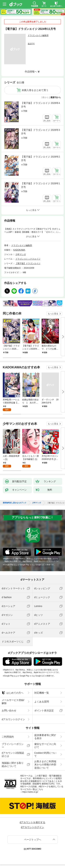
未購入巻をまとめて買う (35, 90)
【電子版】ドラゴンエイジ (28, 263)
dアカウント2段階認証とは (13, 754)
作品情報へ (31, 72)
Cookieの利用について (45, 754)
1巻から (45, 97)
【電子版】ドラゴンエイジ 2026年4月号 (40, 105)
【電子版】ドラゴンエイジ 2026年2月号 (40, 158)
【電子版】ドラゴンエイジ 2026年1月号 (40, 185)
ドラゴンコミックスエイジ (28, 259)
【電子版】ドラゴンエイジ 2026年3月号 (40, 132)
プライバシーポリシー (13, 746)
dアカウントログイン (13, 719)
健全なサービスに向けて (45, 746)
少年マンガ (21, 254)
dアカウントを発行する (33, 822)
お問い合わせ (9, 710)
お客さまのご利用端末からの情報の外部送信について (45, 764)
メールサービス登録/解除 (13, 702)
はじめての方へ (13, 693)
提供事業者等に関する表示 (45, 737)
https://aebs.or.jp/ (30, 792)
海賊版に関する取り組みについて (13, 764)
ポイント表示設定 (44, 710)
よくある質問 (42, 702)
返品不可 (31, 44)
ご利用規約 (8, 737)
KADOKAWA (19, 250)
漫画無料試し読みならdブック (15, 503)
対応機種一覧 (42, 693)
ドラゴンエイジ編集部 (38, 35)
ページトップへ (33, 840)
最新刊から (56, 97)
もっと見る (53, 314)
